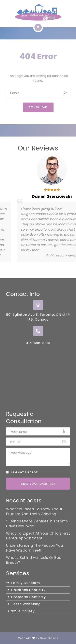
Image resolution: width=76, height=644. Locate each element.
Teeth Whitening (26, 604)
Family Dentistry (26, 583)
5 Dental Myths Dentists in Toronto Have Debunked (37, 524)
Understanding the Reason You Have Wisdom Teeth (34, 548)
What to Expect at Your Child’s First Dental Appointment (38, 536)
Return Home (38, 107)
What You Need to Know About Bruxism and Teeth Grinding (34, 512)
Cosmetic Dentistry (28, 597)
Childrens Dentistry (28, 590)
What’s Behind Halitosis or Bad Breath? (34, 560)
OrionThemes (49, 638)
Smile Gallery (23, 611)
